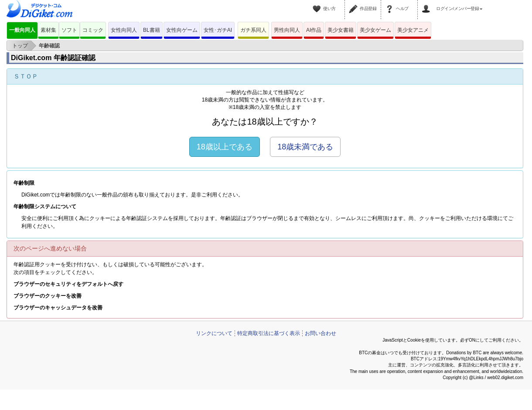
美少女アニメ (413, 30)
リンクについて (214, 333)
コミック (93, 30)
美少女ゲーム (375, 30)
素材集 (48, 30)
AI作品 (314, 30)
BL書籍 (152, 30)
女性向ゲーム (182, 30)
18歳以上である (225, 147)
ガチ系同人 (253, 30)
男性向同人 (287, 30)
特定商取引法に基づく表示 (269, 333)
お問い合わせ (321, 333)
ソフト (69, 30)
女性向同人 (124, 30)
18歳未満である (305, 147)
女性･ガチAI (218, 30)
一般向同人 (22, 30)
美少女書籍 (341, 30)
